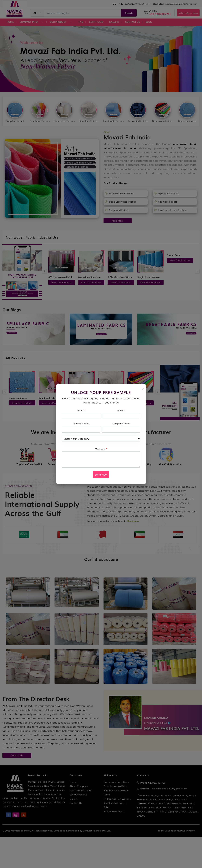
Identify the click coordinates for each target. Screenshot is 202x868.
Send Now (101, 474)
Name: (81, 410)
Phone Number (81, 423)
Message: (101, 449)
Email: (121, 410)
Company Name (121, 423)
